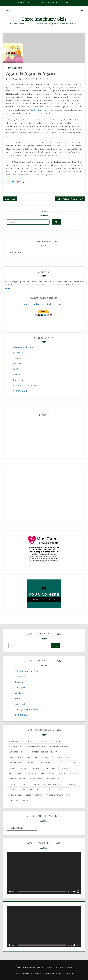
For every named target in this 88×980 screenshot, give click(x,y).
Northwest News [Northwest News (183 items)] (17, 779)
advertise (40, 304)
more (61, 304)
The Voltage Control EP (70, 199)
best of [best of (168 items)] (29, 741)
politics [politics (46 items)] (35, 784)
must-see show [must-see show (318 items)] (16, 774)
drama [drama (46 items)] (30, 763)
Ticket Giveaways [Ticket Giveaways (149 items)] (55, 795)
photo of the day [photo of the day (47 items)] (17, 784)
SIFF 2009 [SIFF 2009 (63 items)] (35, 790)
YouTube (18, 369)
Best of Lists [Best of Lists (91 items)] (44, 741)
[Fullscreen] (78, 892)
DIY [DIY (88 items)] (70, 757)
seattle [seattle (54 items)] (13, 790)
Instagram (19, 364)
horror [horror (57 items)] (23, 768)
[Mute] (74, 892)
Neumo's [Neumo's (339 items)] (32, 774)
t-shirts (51, 304)
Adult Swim (35, 110)
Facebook (18, 353)
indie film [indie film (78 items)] (52, 768)
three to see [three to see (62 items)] (15, 795)
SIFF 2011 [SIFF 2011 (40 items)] (48, 790)
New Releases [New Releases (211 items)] (47, 774)
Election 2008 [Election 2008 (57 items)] (45, 763)
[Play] (10, 892)
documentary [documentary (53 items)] (15, 763)
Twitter (17, 358)
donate (28, 304)
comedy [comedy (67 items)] (47, 757)
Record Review (15, 68)
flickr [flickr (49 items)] (12, 768)
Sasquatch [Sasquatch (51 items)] (73, 784)
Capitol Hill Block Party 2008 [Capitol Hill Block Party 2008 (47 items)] (24, 757)
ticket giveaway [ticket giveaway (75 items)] (34, 795)
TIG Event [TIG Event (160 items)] (13, 800)
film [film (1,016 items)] (73, 763)
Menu (8, 10)
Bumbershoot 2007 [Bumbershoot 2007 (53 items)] (36, 747)
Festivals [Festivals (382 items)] (61, 763)
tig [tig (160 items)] (70, 795)
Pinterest (18, 380)
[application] (44, 873)
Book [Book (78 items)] (58, 741)
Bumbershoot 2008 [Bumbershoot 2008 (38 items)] (59, 747)
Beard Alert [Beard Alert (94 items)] (15, 741)
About (21, 3)
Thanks (41, 3)
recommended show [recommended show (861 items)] (54, 784)
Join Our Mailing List (25, 347)
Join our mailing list (58, 3)
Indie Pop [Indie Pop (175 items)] (66, 768)
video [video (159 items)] (26, 800)
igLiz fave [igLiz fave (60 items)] (37, 768)
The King (10, 199)
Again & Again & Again (31, 74)
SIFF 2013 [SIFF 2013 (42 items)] (61, 790)
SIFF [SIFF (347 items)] (23, 790)
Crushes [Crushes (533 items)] (59, 757)
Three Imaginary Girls (44, 19)
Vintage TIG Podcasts (25, 386)
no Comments (42, 79)
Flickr (16, 375)
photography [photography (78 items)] (53, 779)
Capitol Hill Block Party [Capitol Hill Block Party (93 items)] (44, 752)
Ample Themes (66, 973)
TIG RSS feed (20, 391)
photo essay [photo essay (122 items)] (36, 779)
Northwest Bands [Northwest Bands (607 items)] (68, 774)
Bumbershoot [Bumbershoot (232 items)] (15, 747)
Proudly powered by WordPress (30, 973)
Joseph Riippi (13, 79)
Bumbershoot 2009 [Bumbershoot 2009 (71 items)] (18, 752)
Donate (30, 3)
